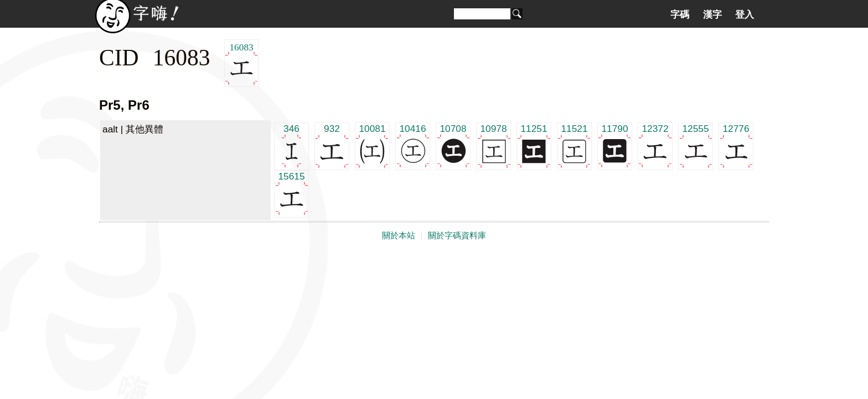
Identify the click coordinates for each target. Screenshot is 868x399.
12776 (736, 145)
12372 (655, 145)
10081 (372, 145)
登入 (745, 14)
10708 (453, 145)
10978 (494, 145)
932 (332, 145)
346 (291, 145)
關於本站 (399, 236)
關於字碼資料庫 (457, 236)
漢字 (712, 14)
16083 (242, 63)
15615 (291, 193)
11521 (574, 145)
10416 (413, 145)
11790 (615, 145)
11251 (534, 145)
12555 (696, 145)
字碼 (680, 14)
